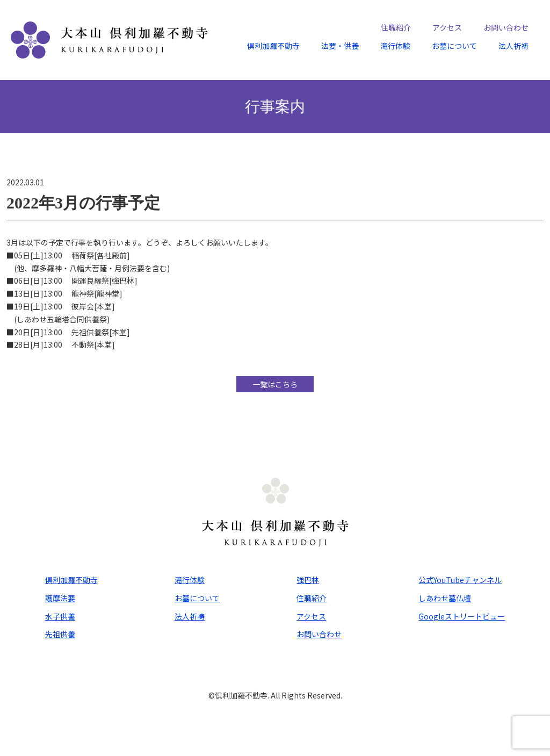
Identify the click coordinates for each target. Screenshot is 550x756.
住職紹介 (396, 27)
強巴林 (308, 580)
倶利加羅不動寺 (273, 46)
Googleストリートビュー (462, 616)
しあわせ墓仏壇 (445, 598)
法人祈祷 (513, 46)
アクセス (447, 27)
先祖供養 (60, 634)
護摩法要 (60, 598)
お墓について (454, 46)
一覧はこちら (275, 384)
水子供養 (60, 616)
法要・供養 (340, 46)
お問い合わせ (506, 27)
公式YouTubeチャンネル (460, 580)
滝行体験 (395, 46)
